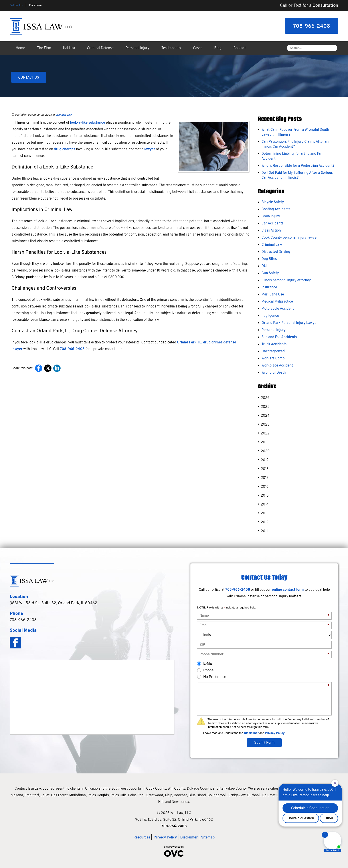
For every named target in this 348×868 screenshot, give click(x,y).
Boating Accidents (276, 209)
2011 (263, 531)
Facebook (36, 5)
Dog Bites (269, 259)
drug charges (65, 149)
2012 (263, 522)
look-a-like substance (87, 123)
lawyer (150, 149)
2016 (263, 487)
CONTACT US (29, 78)
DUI (264, 266)
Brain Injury (271, 216)
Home (20, 48)
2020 (264, 451)
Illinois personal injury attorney (286, 280)
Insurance (269, 287)
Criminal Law (63, 115)
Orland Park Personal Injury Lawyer (290, 323)
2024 (264, 416)
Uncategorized (273, 351)
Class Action (271, 231)
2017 (263, 478)
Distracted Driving (276, 252)
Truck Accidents (274, 344)
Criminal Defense (100, 48)
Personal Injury (137, 48)
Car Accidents (272, 224)
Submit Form (264, 742)
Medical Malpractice (277, 302)
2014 (263, 504)
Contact (240, 48)
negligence (270, 316)
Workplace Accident (277, 366)
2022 (264, 433)
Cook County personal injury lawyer (290, 238)
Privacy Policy (275, 733)
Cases (198, 48)
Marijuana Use (273, 295)
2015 (263, 496)
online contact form (288, 590)
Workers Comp (273, 359)
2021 (263, 442)
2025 (264, 407)
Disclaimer (251, 733)
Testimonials (171, 48)
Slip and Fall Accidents (279, 337)
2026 (264, 398)
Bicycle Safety (273, 202)
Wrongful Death (274, 373)
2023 (264, 425)
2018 (263, 469)
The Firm (44, 48)
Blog (218, 48)
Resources (142, 838)
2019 (263, 460)
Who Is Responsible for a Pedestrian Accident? (298, 166)
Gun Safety (270, 273)
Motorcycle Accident (278, 309)
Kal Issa (69, 48)
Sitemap (208, 838)
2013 (263, 513)
